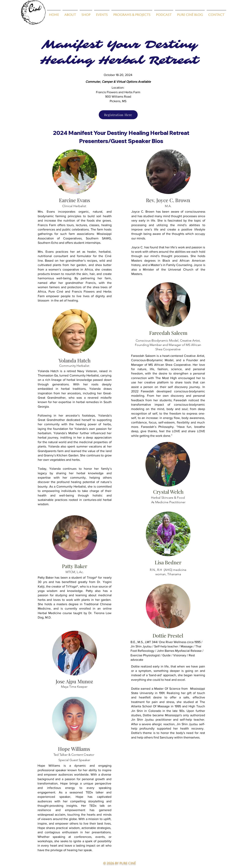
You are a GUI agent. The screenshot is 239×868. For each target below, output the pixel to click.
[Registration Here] (118, 115)
